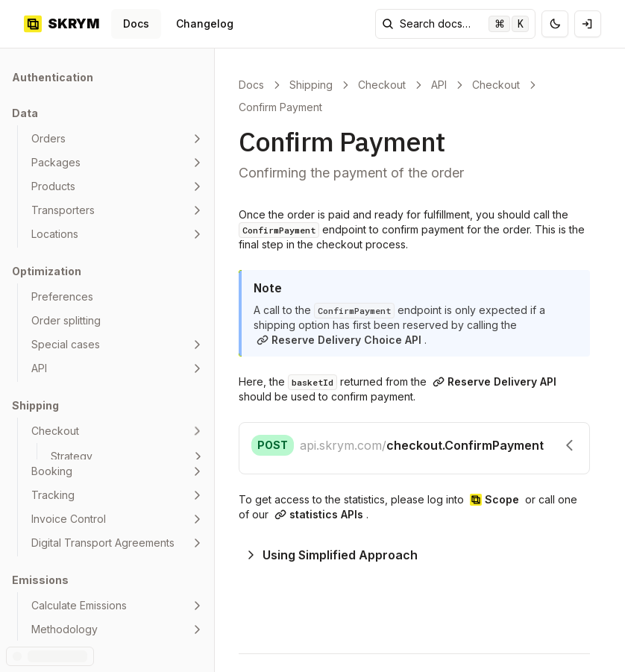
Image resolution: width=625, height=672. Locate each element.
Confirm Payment (280, 107)
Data (25, 113)
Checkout (382, 85)
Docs (136, 23)
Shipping (35, 405)
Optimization (47, 271)
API (439, 85)
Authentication (53, 77)
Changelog (205, 23)
